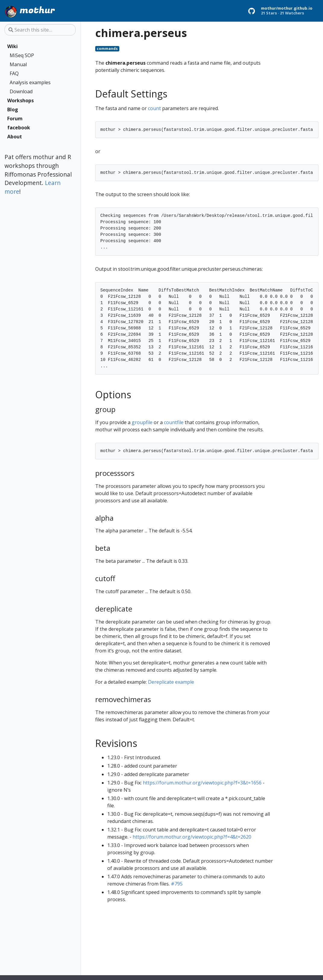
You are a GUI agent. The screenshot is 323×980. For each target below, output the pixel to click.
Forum (15, 119)
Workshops (20, 100)
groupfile (142, 422)
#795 (177, 884)
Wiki (13, 46)
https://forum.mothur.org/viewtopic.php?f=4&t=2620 (192, 837)
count (154, 108)
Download (21, 91)
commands (107, 49)
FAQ (14, 73)
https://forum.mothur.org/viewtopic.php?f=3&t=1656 (202, 783)
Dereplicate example (171, 682)
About (15, 137)
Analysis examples (30, 82)
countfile (174, 422)
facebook (19, 128)
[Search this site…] (40, 30)
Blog (13, 109)
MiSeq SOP (22, 55)
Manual (18, 64)
